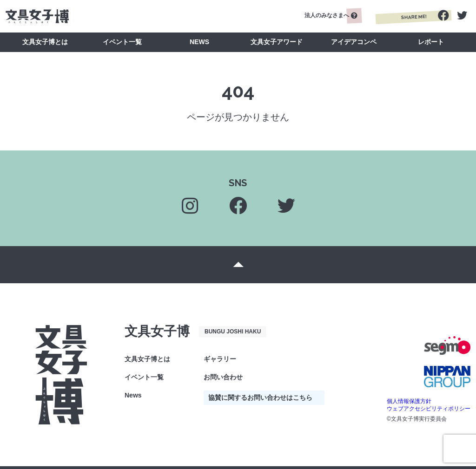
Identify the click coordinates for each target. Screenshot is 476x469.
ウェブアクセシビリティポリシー (429, 409)
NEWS (199, 42)
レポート (431, 42)
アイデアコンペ (354, 42)
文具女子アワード (277, 42)
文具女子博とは (45, 42)
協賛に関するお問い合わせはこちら (260, 397)
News (133, 395)
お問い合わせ (223, 377)
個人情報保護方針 (409, 401)
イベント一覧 (122, 42)
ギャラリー (220, 359)
